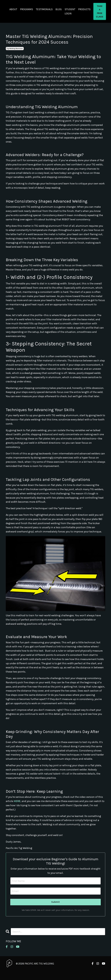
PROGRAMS (27, 9)
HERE (17, 801)
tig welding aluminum (15, 49)
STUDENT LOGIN (70, 11)
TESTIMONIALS (44, 9)
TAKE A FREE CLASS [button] (100, 11)
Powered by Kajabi (97, 973)
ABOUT (13, 9)
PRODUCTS (84, 9)
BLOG (59, 9)
